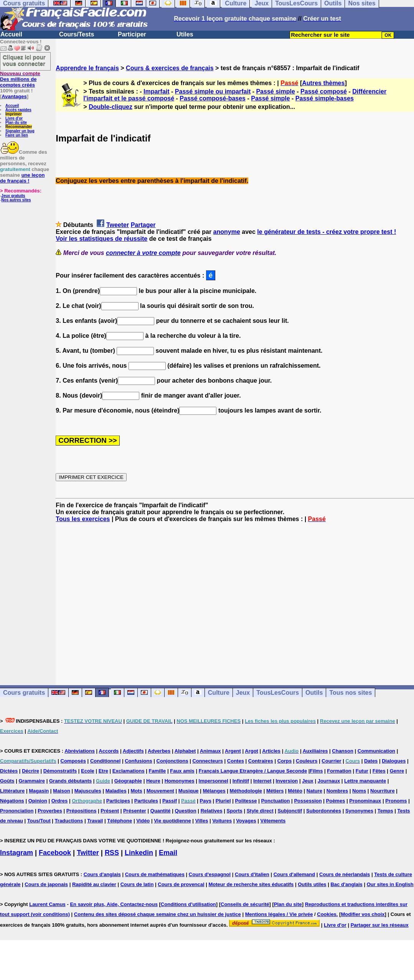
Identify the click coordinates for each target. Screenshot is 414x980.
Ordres (60, 801)
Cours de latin (137, 884)
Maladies (116, 791)
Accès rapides (18, 110)
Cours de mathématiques (155, 874)
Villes (202, 821)
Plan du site (16, 122)
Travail (95, 821)
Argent (233, 751)
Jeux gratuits (13, 196)
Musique (189, 791)
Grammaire (32, 781)
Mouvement (160, 791)
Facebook (55, 853)
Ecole (88, 771)
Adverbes (159, 751)
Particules (146, 801)
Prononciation (17, 811)
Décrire (31, 771)
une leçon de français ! (22, 178)
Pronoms (396, 801)
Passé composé (324, 91)
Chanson (343, 751)
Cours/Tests (77, 34)
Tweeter (118, 225)
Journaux (329, 781)
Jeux (243, 693)
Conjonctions (172, 761)
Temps (385, 811)
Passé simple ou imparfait (213, 91)
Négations (12, 801)
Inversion (287, 781)
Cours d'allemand (294, 874)
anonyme (227, 232)
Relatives (212, 811)
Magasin (39, 791)
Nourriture (383, 791)
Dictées (9, 771)
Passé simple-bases (325, 98)
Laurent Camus (47, 904)
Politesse (246, 801)
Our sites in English (390, 884)
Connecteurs (207, 761)
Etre (103, 771)
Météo (295, 791)
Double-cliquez (111, 107)
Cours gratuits (24, 693)
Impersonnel (214, 781)
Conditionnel (105, 761)
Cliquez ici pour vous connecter (24, 60)
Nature (314, 791)
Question (185, 811)
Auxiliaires (315, 751)
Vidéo (143, 821)
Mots (137, 791)
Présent (110, 811)
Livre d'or (14, 118)
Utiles (185, 34)
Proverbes (50, 811)
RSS (112, 853)
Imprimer (14, 114)
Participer (132, 34)
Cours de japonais (46, 884)
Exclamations (129, 771)
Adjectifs (133, 751)
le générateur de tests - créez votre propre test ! (327, 232)
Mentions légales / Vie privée (279, 914)
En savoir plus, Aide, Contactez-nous (114, 904)
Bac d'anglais (346, 884)
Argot (252, 751)
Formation (339, 771)
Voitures (222, 821)
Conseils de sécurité (245, 904)
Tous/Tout (39, 821)
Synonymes (359, 811)
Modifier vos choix (363, 914)
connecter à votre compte (143, 253)
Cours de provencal (181, 884)
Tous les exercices (83, 519)
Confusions (139, 761)
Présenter (135, 811)
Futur (362, 771)
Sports (235, 811)
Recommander (19, 127)
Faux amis (182, 771)
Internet (262, 781)
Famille (158, 771)
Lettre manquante (365, 781)
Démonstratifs (60, 771)
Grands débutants (70, 781)
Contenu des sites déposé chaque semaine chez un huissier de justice (158, 914)
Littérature (12, 791)
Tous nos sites (350, 693)
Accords (109, 751)
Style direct (260, 811)
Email (168, 853)
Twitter (88, 853)
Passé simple (275, 91)
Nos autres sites (16, 200)
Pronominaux (365, 801)
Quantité (161, 811)
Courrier (331, 761)
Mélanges (214, 791)
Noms (359, 791)
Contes (236, 761)
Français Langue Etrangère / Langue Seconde (253, 771)
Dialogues (394, 761)
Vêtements (273, 821)
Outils (314, 693)
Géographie (128, 781)
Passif (170, 801)
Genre (397, 771)
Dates (371, 761)
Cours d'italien (252, 874)
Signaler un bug (20, 131)
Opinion (38, 801)
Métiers (275, 791)
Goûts (7, 781)
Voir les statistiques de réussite (101, 239)
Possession (308, 801)
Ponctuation (275, 801)
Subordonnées (324, 811)
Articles (271, 751)
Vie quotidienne (172, 821)
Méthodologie (246, 791)
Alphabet (185, 751)
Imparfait (157, 91)
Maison (62, 791)
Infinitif (241, 781)
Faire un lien (17, 135)
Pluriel (223, 801)
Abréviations (80, 751)
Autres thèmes (323, 83)
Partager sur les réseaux (380, 925)
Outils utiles (312, 884)
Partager (143, 225)
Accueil (11, 34)
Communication (376, 751)
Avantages (14, 96)
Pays (206, 801)
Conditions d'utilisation (188, 904)
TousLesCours (278, 693)
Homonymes (180, 781)
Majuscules (88, 791)
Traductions (69, 821)
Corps (285, 761)
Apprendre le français (87, 68)
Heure (153, 781)
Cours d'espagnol (210, 874)
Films (316, 771)
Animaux (210, 751)
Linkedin (139, 853)
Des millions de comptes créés (20, 79)
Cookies (327, 914)
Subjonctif (290, 811)
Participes (118, 801)
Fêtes (379, 771)
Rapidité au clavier (94, 884)
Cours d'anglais (102, 874)
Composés (73, 761)
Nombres (337, 791)
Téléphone (120, 821)
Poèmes (336, 801)
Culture (219, 693)
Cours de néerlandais (345, 874)
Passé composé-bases (213, 98)
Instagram (16, 853)
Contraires (261, 761)
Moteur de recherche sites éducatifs (251, 884)
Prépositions (82, 811)
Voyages (246, 821)
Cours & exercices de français (170, 68)
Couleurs (307, 761)
